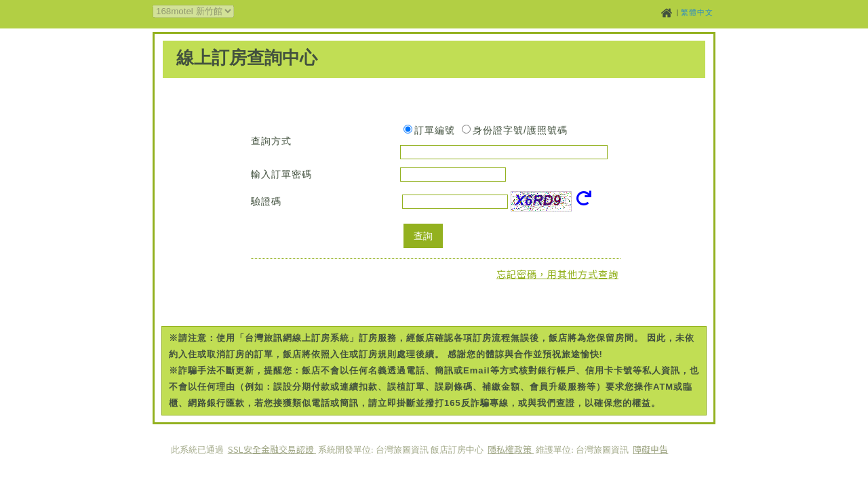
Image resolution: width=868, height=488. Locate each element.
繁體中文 (697, 12)
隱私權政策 (511, 449)
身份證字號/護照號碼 (520, 130)
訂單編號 (435, 130)
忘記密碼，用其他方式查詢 (557, 274)
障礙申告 (650, 449)
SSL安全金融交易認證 (272, 449)
